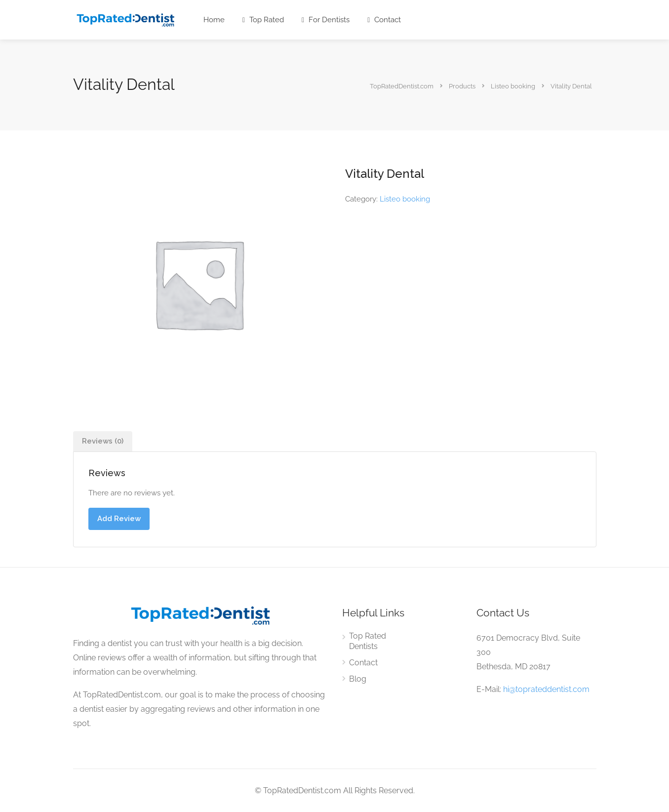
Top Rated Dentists (368, 641)
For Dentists (326, 20)
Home (214, 20)
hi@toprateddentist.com (546, 689)
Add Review (119, 519)
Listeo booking (405, 199)
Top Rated (263, 20)
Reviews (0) (103, 441)
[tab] (103, 441)
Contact (384, 20)
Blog (358, 679)
